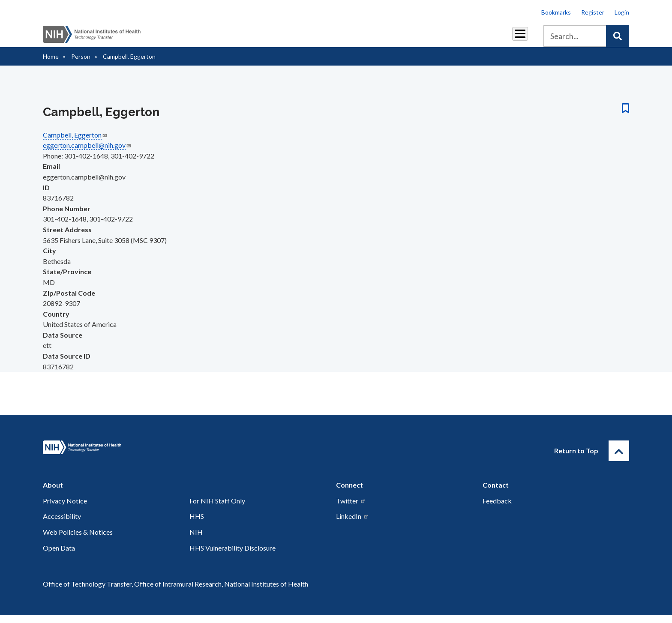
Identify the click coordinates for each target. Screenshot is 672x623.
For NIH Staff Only (217, 508)
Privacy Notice (65, 508)
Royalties (323, 39)
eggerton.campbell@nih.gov (87, 153)
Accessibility (62, 524)
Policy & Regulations (460, 39)
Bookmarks (556, 12)
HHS (197, 524)
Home (51, 64)
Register (593, 12)
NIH (196, 540)
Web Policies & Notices (78, 540)
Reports (362, 39)
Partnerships (278, 39)
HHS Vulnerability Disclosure (232, 556)
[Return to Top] (619, 458)
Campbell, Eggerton (75, 142)
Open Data (59, 556)
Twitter (351, 508)
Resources (402, 39)
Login (622, 12)
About (512, 39)
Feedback (497, 508)
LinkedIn (352, 524)
